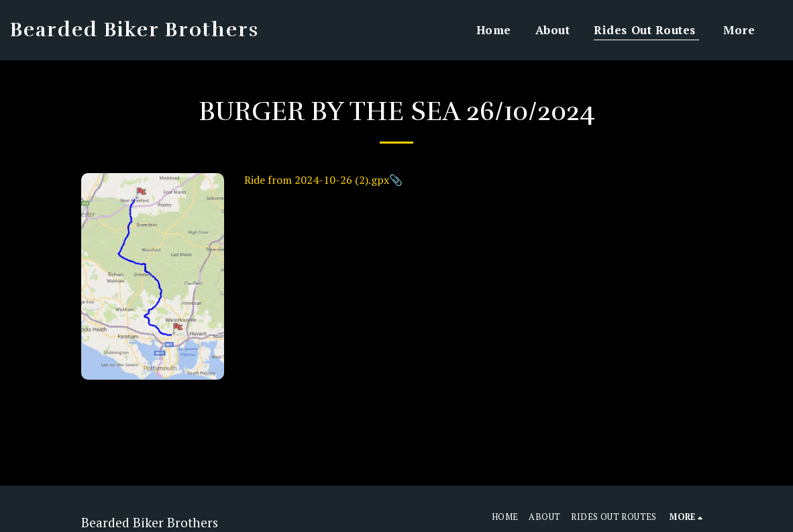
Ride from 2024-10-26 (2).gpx (317, 180)
